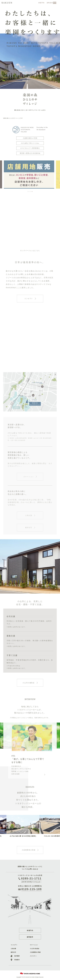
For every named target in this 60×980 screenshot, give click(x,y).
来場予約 (30, 931)
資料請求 (30, 937)
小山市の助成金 (35, 949)
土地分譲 (13, 949)
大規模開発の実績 (35, 952)
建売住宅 (13, 952)
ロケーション (34, 945)
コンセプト (14, 945)
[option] (30, 47)
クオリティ (33, 956)
